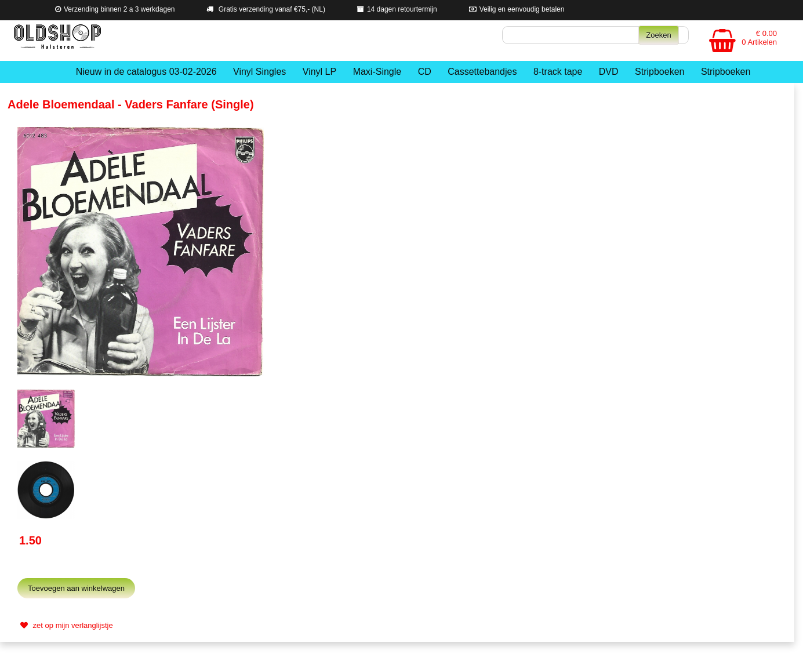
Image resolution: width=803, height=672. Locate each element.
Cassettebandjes (482, 72)
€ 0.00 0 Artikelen (759, 38)
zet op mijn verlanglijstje (65, 625)
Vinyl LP (319, 72)
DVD (609, 72)
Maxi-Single (377, 72)
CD (425, 72)
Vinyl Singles (259, 72)
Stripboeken (660, 72)
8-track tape (558, 72)
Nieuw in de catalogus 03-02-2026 (146, 72)
